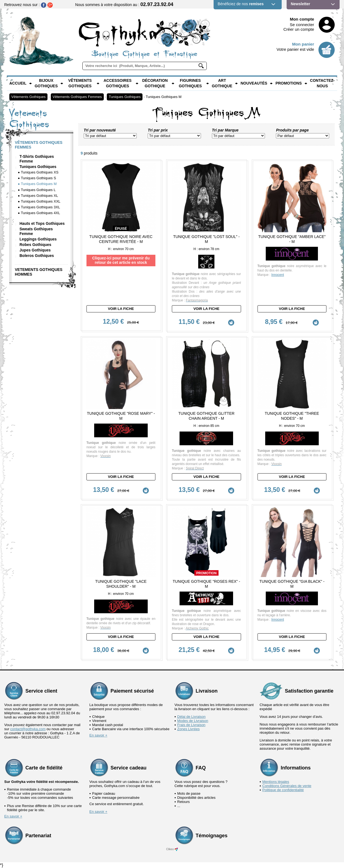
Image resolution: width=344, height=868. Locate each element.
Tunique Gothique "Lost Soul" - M (206, 239)
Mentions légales (276, 781)
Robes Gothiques (35, 245)
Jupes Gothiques (35, 250)
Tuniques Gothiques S (38, 178)
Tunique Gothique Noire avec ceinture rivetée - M (121, 239)
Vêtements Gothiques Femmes (77, 97)
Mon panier (303, 44)
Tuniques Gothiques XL (39, 196)
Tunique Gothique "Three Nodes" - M (292, 416)
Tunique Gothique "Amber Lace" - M (292, 239)
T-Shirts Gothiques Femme (37, 159)
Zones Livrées (189, 729)
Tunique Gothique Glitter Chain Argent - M (207, 416)
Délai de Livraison (191, 716)
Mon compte (302, 19)
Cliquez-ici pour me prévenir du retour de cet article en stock (121, 260)
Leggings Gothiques (38, 239)
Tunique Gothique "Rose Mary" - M (121, 416)
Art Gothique (222, 83)
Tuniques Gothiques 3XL (40, 207)
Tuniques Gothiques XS (40, 172)
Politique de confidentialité (283, 790)
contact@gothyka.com (28, 729)
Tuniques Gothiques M (164, 97)
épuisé (121, 229)
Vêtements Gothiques (80, 83)
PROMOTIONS (289, 83)
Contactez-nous (322, 83)
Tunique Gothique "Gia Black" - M (292, 584)
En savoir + (98, 735)
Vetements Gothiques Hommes (39, 272)
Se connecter (302, 25)
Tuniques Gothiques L (38, 190)
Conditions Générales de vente (287, 786)
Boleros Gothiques (37, 256)
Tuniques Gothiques (125, 97)
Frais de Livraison (191, 725)
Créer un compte (299, 29)
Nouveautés (254, 83)
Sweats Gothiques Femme (36, 231)
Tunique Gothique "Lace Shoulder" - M (121, 584)
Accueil (18, 83)
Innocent (278, 275)
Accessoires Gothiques (118, 83)
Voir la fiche (121, 309)
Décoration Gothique (155, 83)
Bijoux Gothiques (46, 83)
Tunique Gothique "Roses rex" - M (206, 584)
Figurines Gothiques (190, 83)
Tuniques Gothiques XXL (41, 201)
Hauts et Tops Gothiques (42, 223)
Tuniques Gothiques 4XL (40, 213)
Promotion (206, 573)
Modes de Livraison (193, 720)
